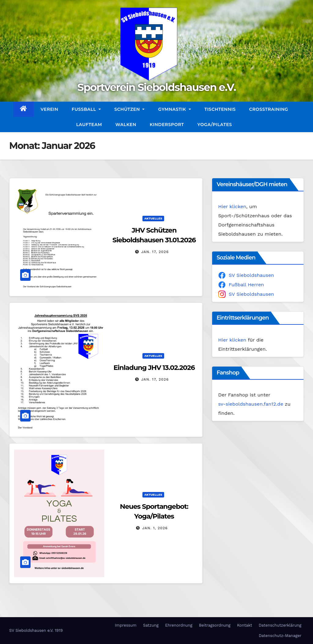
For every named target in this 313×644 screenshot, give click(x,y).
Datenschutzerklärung (280, 625)
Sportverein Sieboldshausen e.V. (156, 87)
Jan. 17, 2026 (155, 252)
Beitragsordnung (215, 625)
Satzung (151, 625)
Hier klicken (232, 206)
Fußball (86, 109)
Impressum (125, 625)
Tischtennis (220, 109)
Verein (50, 109)
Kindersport (167, 125)
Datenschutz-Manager (280, 636)
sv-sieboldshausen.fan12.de (251, 404)
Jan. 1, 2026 (155, 528)
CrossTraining (269, 109)
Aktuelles (153, 218)
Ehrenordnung (179, 625)
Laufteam (89, 125)
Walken (126, 125)
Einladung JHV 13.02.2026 (154, 368)
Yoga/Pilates (215, 125)
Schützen (129, 109)
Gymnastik (174, 109)
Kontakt (244, 625)
